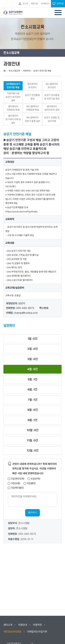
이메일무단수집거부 (37, 632)
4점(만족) (35, 479)
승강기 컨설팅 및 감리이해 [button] (52, 119)
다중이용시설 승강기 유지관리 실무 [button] (13, 97)
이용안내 (23, 625)
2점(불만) (31, 483)
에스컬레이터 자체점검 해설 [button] (32, 108)
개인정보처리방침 (12, 632)
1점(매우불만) (17, 488)
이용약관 (37, 625)
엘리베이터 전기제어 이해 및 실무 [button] (13, 119)
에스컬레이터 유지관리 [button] (52, 86)
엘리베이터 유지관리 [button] (32, 86)
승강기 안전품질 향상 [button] (32, 97)
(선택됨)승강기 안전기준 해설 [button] (13, 86)
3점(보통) (16, 483)
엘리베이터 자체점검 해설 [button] (13, 108)
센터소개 (8, 625)
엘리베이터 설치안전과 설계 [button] (52, 108)
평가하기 (32, 513)
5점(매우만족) (18, 479)
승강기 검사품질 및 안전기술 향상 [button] (52, 97)
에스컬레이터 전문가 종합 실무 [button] (32, 119)
